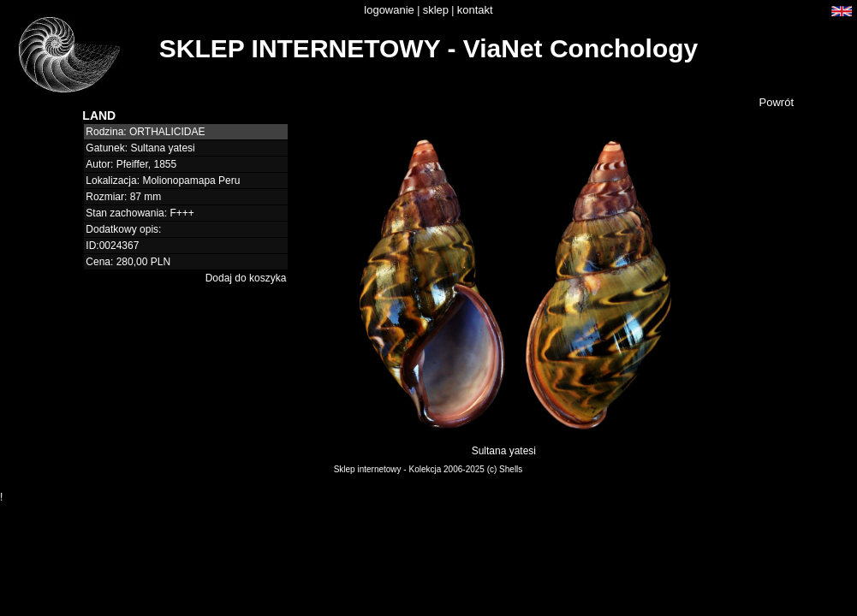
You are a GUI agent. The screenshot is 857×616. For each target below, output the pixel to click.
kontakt (475, 10)
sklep (436, 10)
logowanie (389, 10)
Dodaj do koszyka (246, 278)
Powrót (777, 102)
